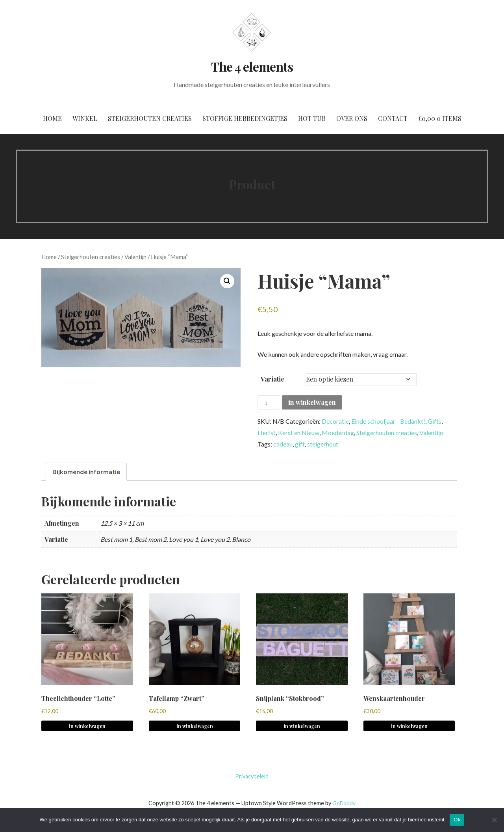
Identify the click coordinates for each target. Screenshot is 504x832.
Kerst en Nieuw (299, 433)
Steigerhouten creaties (150, 118)
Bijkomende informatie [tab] (86, 472)
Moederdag (338, 433)
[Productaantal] (269, 403)
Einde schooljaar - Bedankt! (388, 421)
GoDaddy (344, 803)
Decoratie (335, 421)
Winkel (85, 118)
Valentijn (135, 257)
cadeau (283, 444)
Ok (457, 820)
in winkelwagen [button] (87, 726)
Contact (393, 118)
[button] (227, 281)
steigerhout (323, 444)
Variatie (272, 379)
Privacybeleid (252, 776)
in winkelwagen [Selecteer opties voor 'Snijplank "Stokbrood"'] (302, 726)
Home (52, 118)
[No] (494, 820)
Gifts (435, 421)
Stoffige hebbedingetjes (245, 118)
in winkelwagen (312, 402)
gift (300, 444)
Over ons (352, 118)
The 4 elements (252, 66)
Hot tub (312, 118)
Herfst (267, 433)
